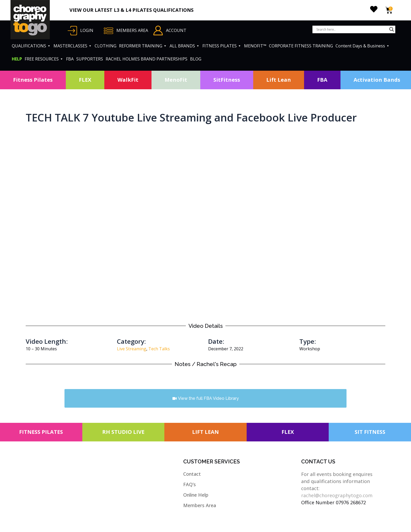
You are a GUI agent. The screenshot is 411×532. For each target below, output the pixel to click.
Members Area (200, 505)
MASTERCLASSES (73, 46)
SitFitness (227, 80)
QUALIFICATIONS (31, 46)
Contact (192, 474)
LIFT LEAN (206, 432)
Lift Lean (279, 80)
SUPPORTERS (90, 59)
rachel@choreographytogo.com (337, 495)
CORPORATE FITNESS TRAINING (301, 46)
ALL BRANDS (185, 46)
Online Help (196, 495)
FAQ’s (190, 484)
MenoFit (176, 80)
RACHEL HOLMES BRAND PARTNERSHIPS (147, 59)
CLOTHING (106, 46)
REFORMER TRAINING (143, 46)
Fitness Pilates (33, 80)
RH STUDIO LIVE (123, 432)
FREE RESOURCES (44, 59)
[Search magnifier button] (392, 29)
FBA (70, 59)
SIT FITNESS (370, 432)
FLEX (85, 80)
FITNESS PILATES (222, 46)
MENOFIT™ (255, 46)
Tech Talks (159, 349)
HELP (17, 59)
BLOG (196, 59)
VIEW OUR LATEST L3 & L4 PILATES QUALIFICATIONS (131, 10)
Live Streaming (132, 349)
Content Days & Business (363, 46)
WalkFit (128, 80)
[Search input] (351, 29)
